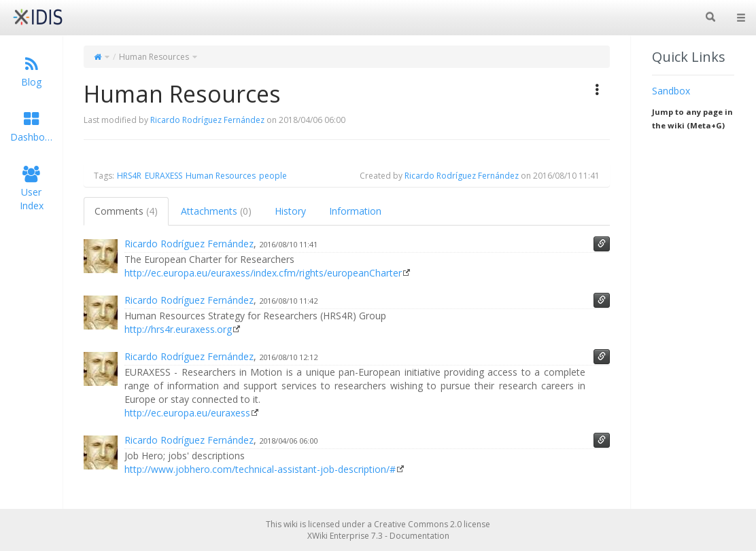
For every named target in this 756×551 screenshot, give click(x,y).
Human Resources (154, 57)
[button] (598, 90)
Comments (126, 211)
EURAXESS (164, 176)
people (273, 176)
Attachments (216, 211)
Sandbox (671, 91)
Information (355, 211)
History (290, 211)
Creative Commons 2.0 (418, 524)
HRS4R (129, 176)
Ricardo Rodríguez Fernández (207, 120)
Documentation (419, 536)
